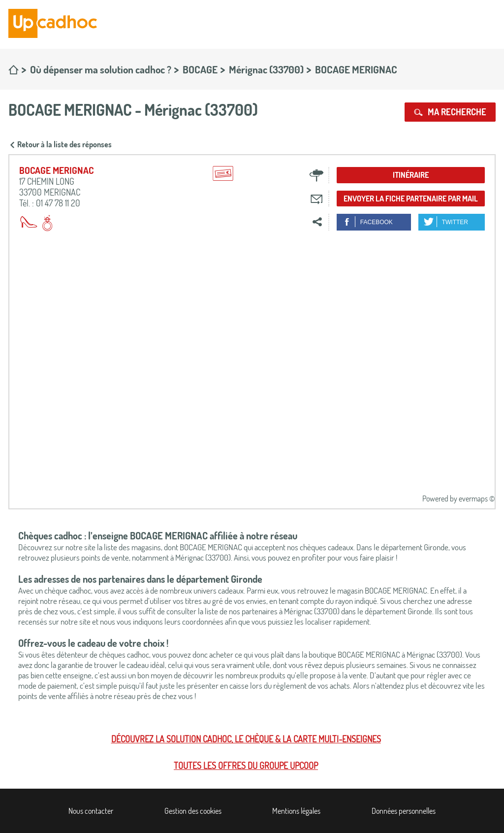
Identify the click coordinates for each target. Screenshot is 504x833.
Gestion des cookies (193, 811)
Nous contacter (91, 811)
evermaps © (477, 499)
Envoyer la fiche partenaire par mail (411, 199)
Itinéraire (411, 175)
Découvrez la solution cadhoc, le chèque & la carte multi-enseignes (246, 739)
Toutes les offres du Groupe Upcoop (246, 766)
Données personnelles (404, 811)
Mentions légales (296, 811)
